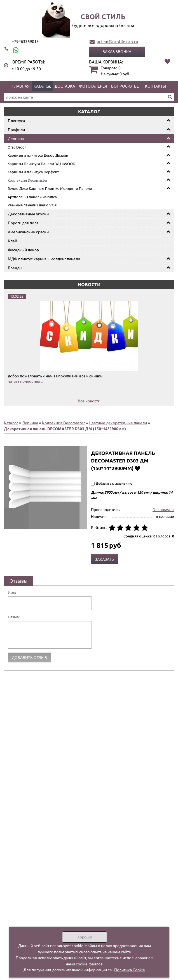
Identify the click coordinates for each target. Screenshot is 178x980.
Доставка (65, 86)
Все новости (89, 401)
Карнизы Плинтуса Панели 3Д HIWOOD (41, 164)
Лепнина (16, 138)
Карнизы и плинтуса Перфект (33, 172)
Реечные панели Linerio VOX (32, 205)
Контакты (155, 86)
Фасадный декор (23, 250)
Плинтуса (16, 120)
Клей (12, 241)
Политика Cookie (130, 970)
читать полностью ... (26, 381)
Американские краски (28, 232)
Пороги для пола (23, 223)
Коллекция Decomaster (28, 180)
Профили (16, 129)
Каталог (42, 86)
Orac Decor (17, 147)
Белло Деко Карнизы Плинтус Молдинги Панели (50, 188)
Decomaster (163, 509)
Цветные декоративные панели (118, 423)
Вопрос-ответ (126, 86)
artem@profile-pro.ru (118, 41)
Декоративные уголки (28, 214)
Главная (21, 86)
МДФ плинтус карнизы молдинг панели (44, 259)
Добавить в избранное (137, 468)
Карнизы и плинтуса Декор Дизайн (38, 155)
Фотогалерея (93, 86)
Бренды (15, 268)
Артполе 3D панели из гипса (32, 197)
